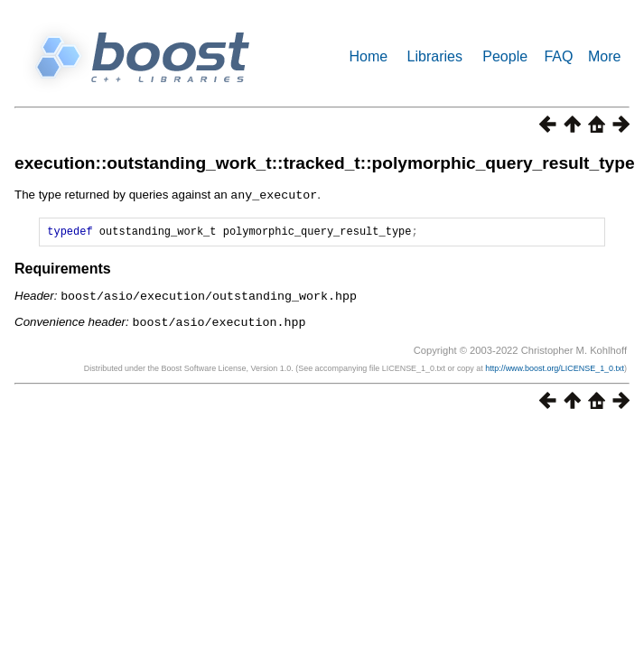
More (604, 56)
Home (369, 56)
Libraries (435, 56)
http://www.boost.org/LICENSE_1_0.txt (555, 368)
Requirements (63, 270)
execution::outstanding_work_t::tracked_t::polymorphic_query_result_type (325, 163)
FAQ (558, 56)
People (505, 56)
